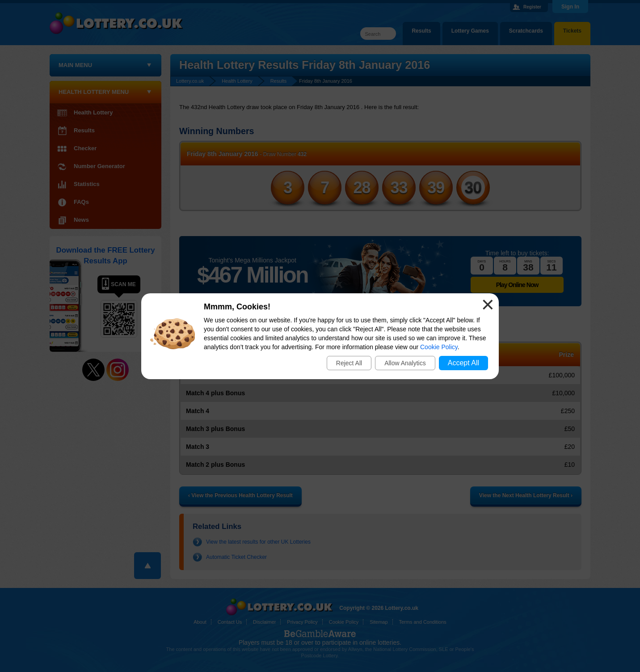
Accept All (463, 363)
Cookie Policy (439, 347)
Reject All (349, 363)
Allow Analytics (405, 363)
